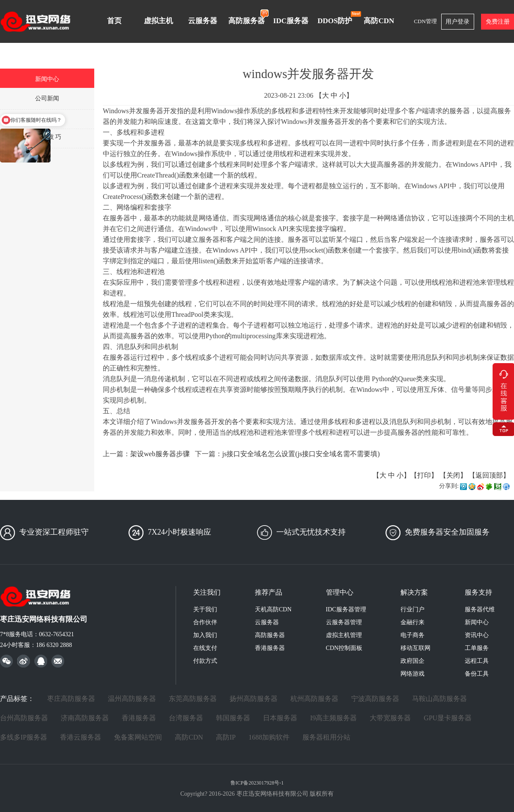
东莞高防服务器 (193, 699)
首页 (114, 21)
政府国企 (412, 661)
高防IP (226, 737)
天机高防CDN (273, 609)
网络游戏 (412, 674)
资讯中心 (477, 635)
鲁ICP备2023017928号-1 (257, 783)
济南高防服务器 (85, 718)
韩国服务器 (233, 718)
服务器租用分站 (326, 737)
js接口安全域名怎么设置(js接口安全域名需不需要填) (301, 454)
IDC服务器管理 (346, 609)
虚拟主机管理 (344, 635)
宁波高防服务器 (375, 699)
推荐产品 (269, 592)
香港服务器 (270, 648)
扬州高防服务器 (254, 699)
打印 (424, 475)
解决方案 (414, 592)
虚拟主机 (158, 21)
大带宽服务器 (390, 718)
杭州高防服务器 (314, 699)
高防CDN (379, 21)
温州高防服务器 (132, 699)
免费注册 (498, 22)
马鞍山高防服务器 (439, 699)
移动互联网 (415, 648)
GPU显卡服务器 (448, 718)
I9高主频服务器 (333, 718)
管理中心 (340, 592)
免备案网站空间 (138, 737)
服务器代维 (480, 609)
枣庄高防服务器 (71, 699)
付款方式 (205, 661)
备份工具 (477, 674)
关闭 (453, 475)
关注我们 (207, 592)
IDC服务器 (291, 21)
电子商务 (412, 635)
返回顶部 (489, 475)
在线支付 (205, 648)
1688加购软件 (269, 737)
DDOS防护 (337, 18)
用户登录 (457, 22)
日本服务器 (280, 718)
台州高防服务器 (24, 718)
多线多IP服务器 (24, 737)
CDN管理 (425, 21)
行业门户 (412, 609)
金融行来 (412, 622)
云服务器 (203, 21)
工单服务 (477, 648)
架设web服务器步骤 (160, 454)
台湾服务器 (186, 718)
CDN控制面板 (344, 648)
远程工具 (477, 661)
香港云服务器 (81, 737)
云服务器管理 (344, 622)
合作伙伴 (205, 622)
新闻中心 (477, 622)
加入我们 (205, 635)
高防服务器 (248, 17)
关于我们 (205, 609)
